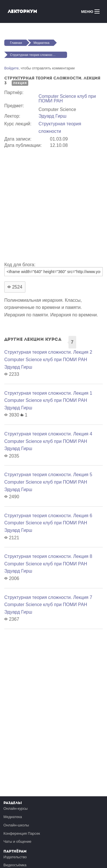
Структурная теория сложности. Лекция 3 (39, 55)
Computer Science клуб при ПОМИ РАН (67, 99)
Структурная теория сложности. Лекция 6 (48, 516)
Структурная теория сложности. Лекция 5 (48, 475)
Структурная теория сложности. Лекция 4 (48, 434)
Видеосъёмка (15, 865)
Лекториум (22, 11)
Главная (16, 43)
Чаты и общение (17, 841)
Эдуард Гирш (53, 116)
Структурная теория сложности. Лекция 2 (48, 352)
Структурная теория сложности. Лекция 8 (48, 556)
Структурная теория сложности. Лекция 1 (48, 393)
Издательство (15, 857)
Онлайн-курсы (16, 808)
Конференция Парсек (22, 833)
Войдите (11, 68)
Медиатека (41, 43)
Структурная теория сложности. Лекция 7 (48, 597)
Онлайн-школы (16, 825)
